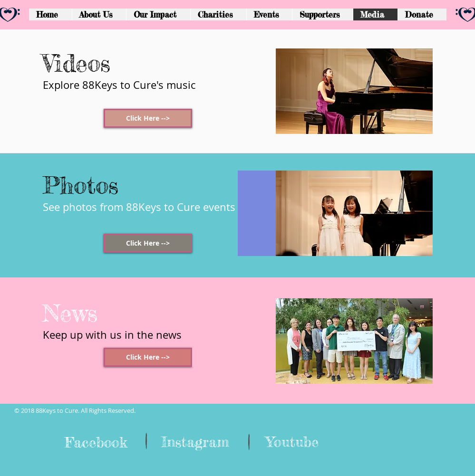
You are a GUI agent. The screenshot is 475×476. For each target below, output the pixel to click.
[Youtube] (292, 442)
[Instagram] (195, 442)
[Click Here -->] (148, 118)
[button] (322, 14)
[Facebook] (96, 442)
